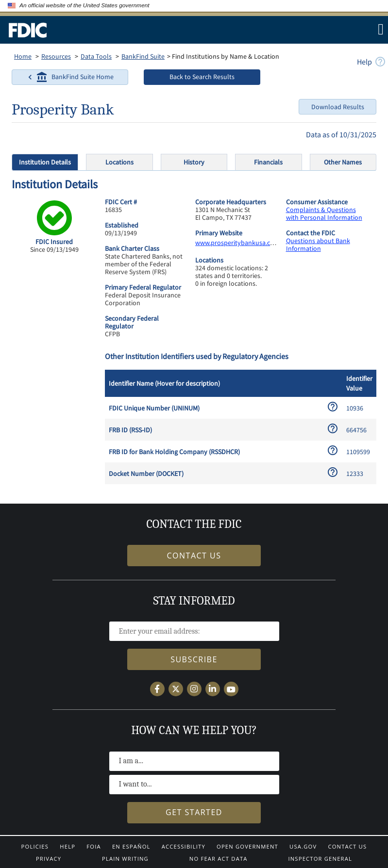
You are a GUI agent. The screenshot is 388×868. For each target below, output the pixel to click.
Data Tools (96, 56)
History (194, 162)
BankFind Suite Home (69, 77)
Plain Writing (125, 859)
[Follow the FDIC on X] (176, 689)
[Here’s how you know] (154, 6)
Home (23, 56)
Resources (56, 56)
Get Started (194, 812)
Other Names (343, 162)
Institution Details (45, 162)
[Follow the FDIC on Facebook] (157, 689)
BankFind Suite (143, 56)
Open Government (247, 846)
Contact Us (347, 846)
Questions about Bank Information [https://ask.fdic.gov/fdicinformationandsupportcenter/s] (318, 245)
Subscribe (194, 659)
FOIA (93, 846)
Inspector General (320, 859)
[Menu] (380, 29)
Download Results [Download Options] (338, 107)
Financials (268, 162)
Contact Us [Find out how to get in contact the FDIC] (194, 556)
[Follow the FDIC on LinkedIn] (213, 689)
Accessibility (184, 846)
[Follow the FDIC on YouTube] (231, 689)
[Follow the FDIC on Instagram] (194, 689)
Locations (119, 162)
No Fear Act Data (219, 859)
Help (67, 846)
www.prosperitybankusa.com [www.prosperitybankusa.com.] (237, 243)
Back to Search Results (202, 77)
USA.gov (303, 846)
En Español (131, 846)
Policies (35, 846)
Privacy (49, 859)
